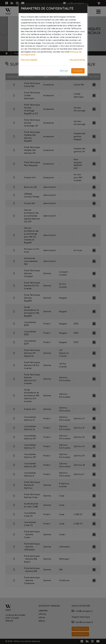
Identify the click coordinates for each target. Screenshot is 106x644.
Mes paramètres (77, 60)
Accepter (78, 71)
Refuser (64, 71)
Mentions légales (29, 60)
